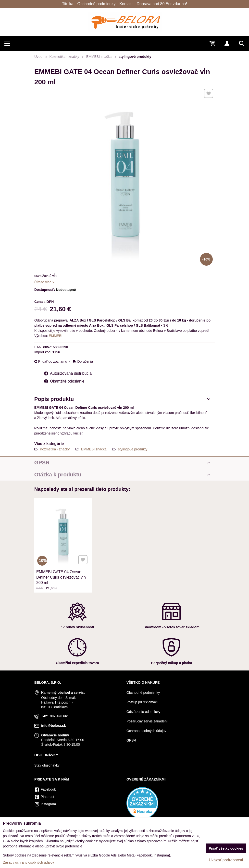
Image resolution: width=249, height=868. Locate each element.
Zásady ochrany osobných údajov (29, 862)
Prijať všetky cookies (226, 848)
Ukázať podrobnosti (226, 860)
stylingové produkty (133, 449)
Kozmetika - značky (55, 449)
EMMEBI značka (94, 449)
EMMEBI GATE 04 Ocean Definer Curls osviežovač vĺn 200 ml (62, 565)
